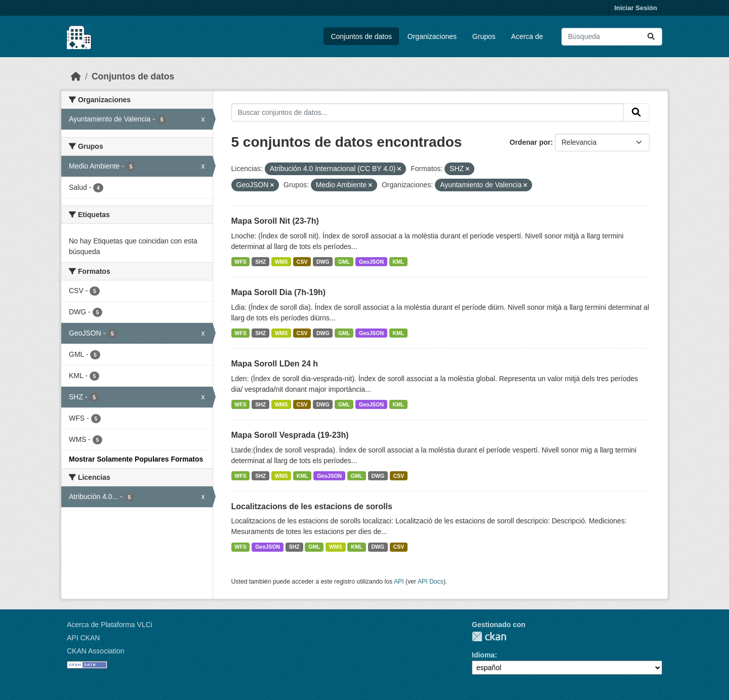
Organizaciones (432, 36)
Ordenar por (530, 142)
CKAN (489, 636)
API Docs (431, 582)
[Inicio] (76, 76)
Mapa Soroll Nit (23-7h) (275, 221)
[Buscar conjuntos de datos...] (612, 37)
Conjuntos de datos (361, 36)
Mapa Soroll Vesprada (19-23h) (290, 435)
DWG (323, 262)
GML (344, 262)
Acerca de (527, 36)
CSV (302, 262)
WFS (240, 262)
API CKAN (83, 638)
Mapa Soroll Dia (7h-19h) (279, 292)
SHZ (260, 262)
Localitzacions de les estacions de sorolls (312, 506)
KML (399, 262)
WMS (281, 262)
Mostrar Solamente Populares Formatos (136, 459)
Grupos (484, 36)
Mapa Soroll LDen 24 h (275, 364)
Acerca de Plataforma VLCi (110, 625)
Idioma (483, 655)
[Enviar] (651, 37)
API (399, 582)
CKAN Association (96, 651)
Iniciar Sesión (636, 8)
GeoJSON (371, 262)
